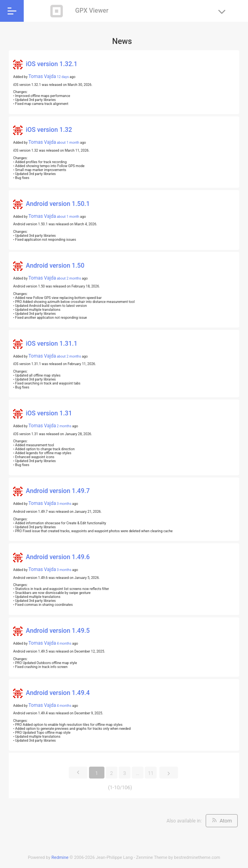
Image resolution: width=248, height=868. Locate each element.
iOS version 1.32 (49, 130)
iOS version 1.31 (49, 413)
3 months (64, 504)
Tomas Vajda (42, 76)
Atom (226, 821)
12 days (63, 77)
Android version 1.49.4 (58, 693)
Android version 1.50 (55, 266)
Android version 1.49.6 (58, 557)
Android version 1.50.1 (58, 204)
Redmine (60, 858)
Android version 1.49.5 (58, 631)
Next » (169, 771)
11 (151, 773)
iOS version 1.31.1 (51, 344)
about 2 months (69, 278)
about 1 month (68, 143)
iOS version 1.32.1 (51, 64)
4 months (64, 643)
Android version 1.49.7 (58, 491)
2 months (64, 426)
